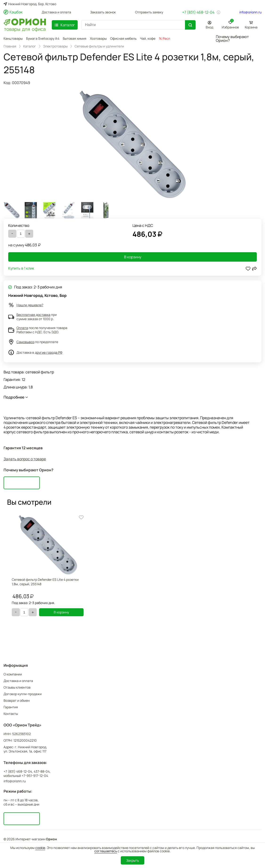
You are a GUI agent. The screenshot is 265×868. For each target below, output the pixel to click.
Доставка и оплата (56, 12)
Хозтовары (98, 38)
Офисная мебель (123, 38)
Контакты (11, 714)
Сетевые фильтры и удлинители (99, 46)
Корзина (251, 27)
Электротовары (55, 46)
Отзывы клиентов (17, 687)
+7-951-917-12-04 (35, 776)
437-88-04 (42, 771)
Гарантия (11, 707)
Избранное (230, 24)
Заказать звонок (103, 12)
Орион (51, 839)
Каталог (30, 46)
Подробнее (14, 397)
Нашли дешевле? (30, 305)
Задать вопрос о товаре (25, 459)
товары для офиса (25, 29)
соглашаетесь (106, 851)
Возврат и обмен (17, 700)
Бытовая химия (75, 38)
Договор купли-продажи (23, 694)
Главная (10, 46)
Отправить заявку (149, 12)
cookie (40, 848)
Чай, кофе (148, 38)
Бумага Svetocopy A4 (43, 38)
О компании (13, 674)
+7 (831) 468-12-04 (198, 12)
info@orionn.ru (250, 12)
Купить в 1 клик (21, 269)
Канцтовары (13, 38)
